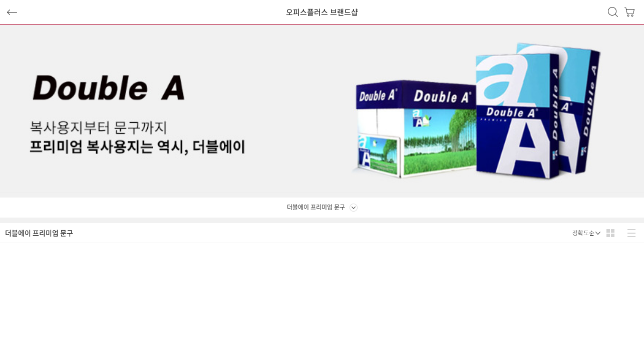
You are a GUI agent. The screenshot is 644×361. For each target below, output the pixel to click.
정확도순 (583, 233)
